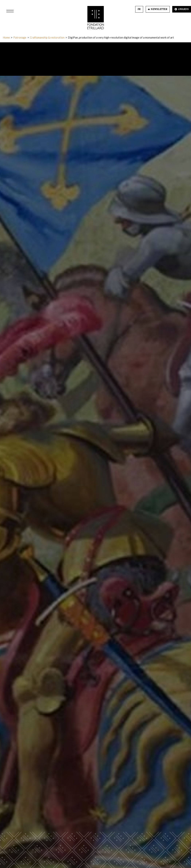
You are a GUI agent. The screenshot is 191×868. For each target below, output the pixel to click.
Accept (107, 855)
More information (96, 844)
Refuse (84, 855)
